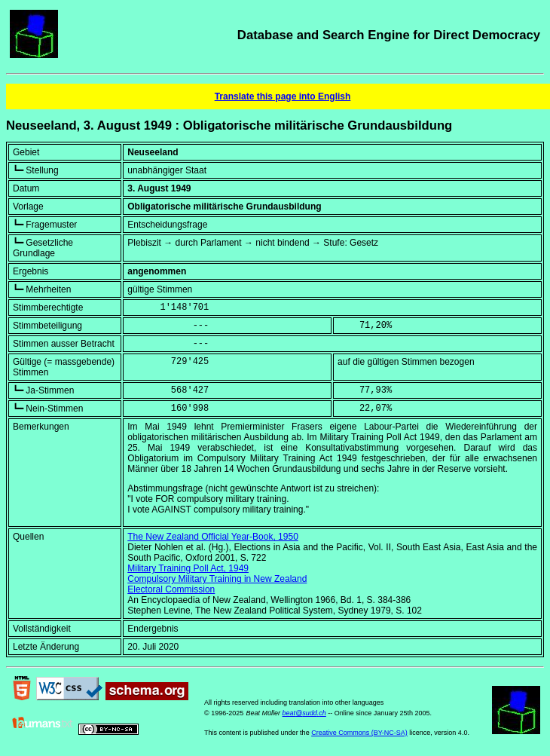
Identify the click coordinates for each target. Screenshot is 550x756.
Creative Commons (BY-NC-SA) (359, 733)
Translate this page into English (283, 96)
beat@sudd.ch (304, 713)
